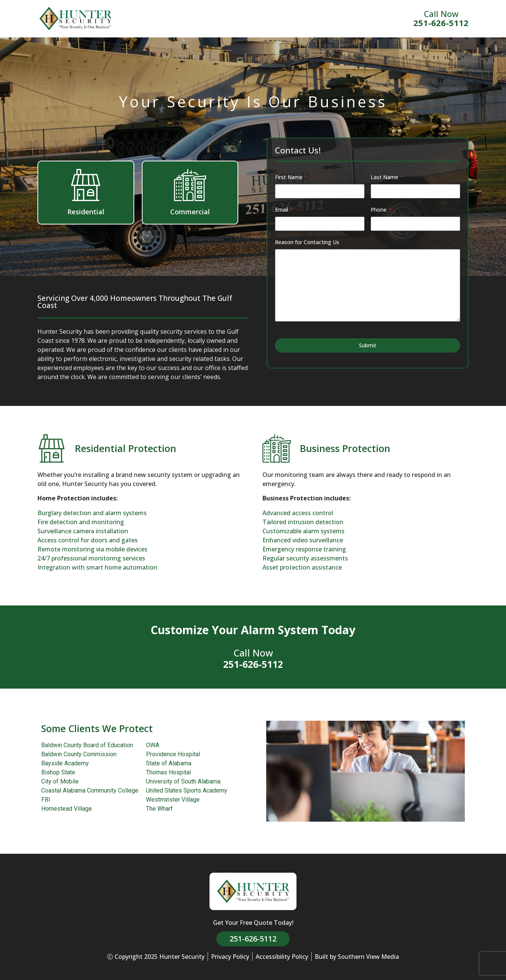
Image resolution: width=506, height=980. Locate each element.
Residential (86, 212)
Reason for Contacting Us (307, 242)
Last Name (387, 177)
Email (284, 210)
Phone (381, 210)
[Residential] (86, 185)
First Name (291, 177)
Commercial (190, 212)
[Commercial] (190, 185)
